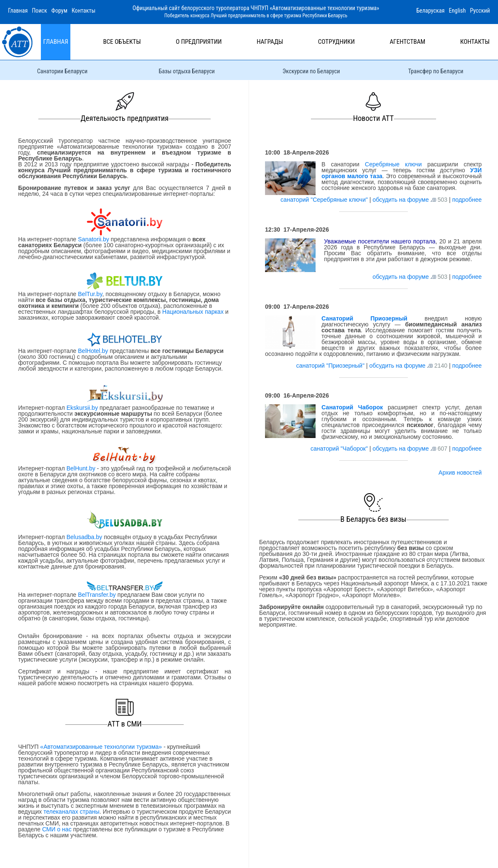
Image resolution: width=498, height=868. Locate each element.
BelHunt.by (82, 468)
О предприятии (199, 42)
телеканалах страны (71, 812)
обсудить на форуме (400, 200)
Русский (480, 11)
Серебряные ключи (393, 164)
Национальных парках (193, 312)
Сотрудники (336, 42)
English (457, 11)
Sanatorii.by (94, 239)
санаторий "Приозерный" (331, 366)
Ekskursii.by (82, 408)
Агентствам (407, 42)
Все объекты (122, 42)
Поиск (40, 11)
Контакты (84, 11)
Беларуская (430, 11)
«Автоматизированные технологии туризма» (101, 747)
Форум (59, 11)
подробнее (467, 200)
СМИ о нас (57, 829)
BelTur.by (90, 294)
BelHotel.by (94, 351)
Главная (18, 11)
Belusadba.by (84, 537)
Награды (270, 42)
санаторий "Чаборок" (340, 449)
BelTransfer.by (98, 595)
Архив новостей (460, 473)
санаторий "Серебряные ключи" (325, 200)
